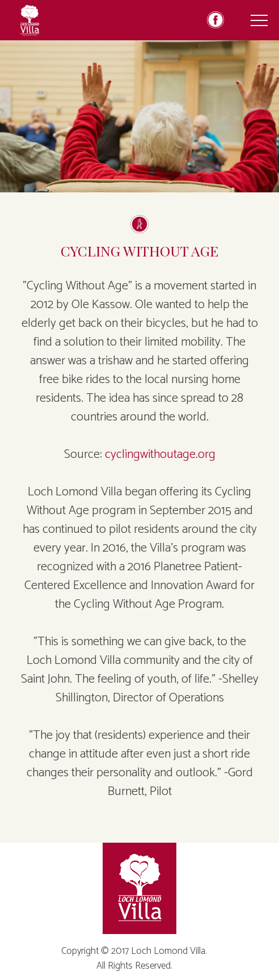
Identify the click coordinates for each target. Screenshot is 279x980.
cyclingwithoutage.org (160, 455)
